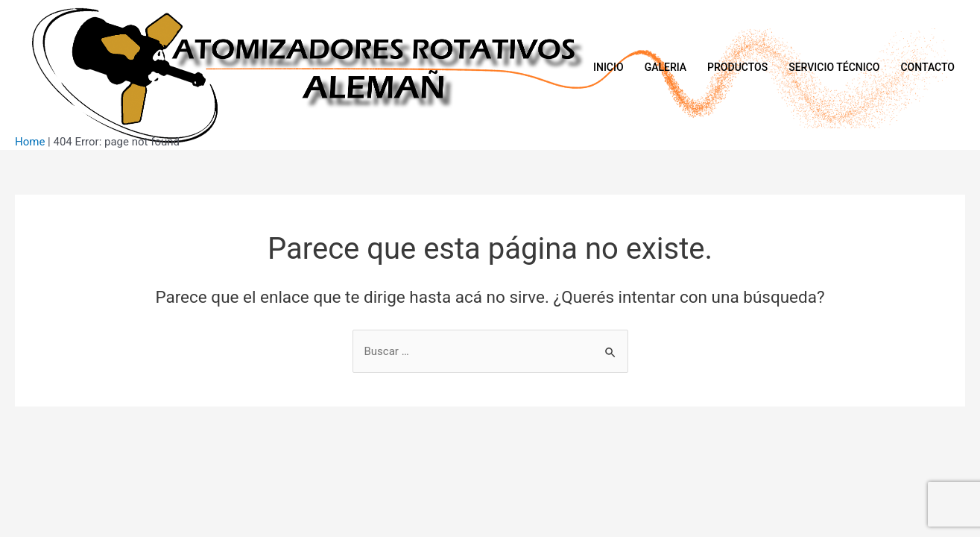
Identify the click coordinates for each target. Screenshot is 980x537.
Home (30, 142)
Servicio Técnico (834, 67)
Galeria (666, 67)
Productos (737, 67)
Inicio (608, 67)
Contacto (927, 67)
